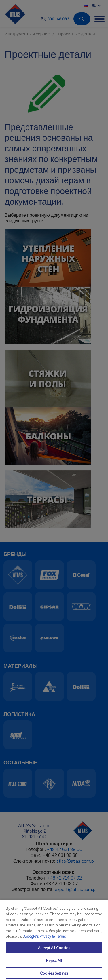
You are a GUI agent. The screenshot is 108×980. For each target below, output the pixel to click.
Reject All (54, 960)
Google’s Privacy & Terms (45, 936)
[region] (54, 940)
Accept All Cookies (54, 948)
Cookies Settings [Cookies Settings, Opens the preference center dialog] (54, 973)
